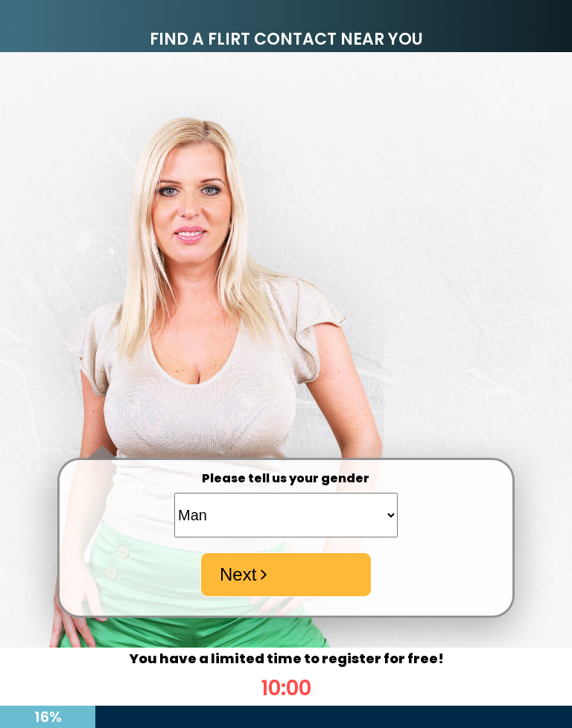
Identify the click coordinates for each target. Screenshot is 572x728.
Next (245, 575)
